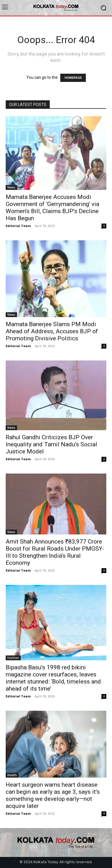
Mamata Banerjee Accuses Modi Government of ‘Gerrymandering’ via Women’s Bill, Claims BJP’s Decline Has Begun (52, 208)
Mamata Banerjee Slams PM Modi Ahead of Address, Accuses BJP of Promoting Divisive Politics (52, 331)
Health (12, 775)
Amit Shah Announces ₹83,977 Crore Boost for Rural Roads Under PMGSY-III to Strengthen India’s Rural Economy (55, 552)
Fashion (13, 658)
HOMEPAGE (73, 78)
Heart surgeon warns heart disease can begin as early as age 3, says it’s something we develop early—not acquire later (53, 795)
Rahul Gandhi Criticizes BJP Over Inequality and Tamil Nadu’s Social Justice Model (51, 444)
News (11, 187)
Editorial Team (18, 226)
